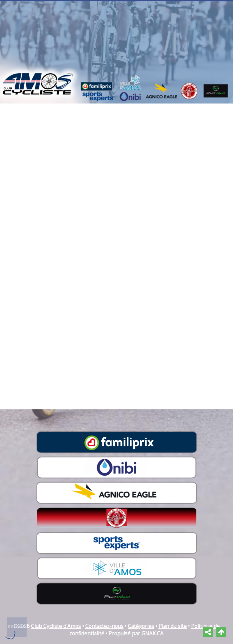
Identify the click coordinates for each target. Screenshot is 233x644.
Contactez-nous (104, 626)
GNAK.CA (152, 634)
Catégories (141, 626)
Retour (17, 627)
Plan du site (173, 626)
